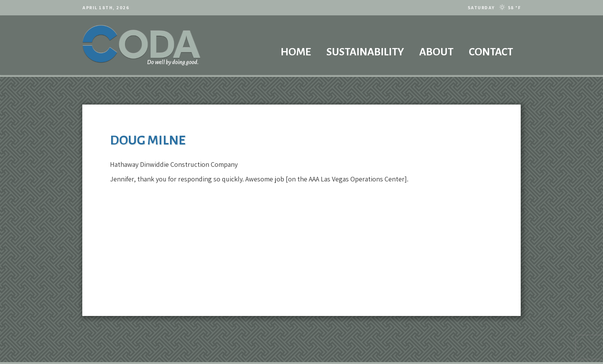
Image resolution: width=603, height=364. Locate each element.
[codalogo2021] (142, 45)
